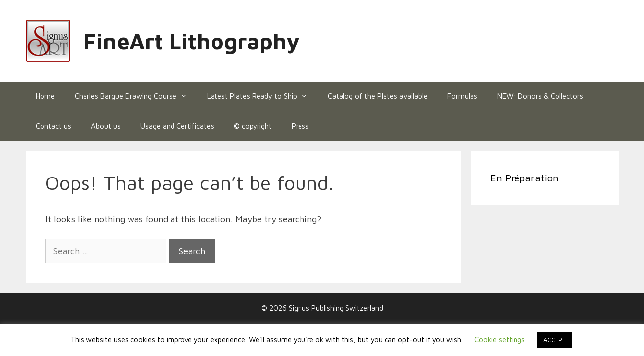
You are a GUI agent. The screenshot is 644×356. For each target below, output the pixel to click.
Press (300, 126)
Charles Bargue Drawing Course (136, 96)
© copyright (253, 126)
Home (45, 96)
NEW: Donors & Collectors (540, 96)
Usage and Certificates (177, 126)
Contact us (53, 126)
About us (106, 126)
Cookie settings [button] (500, 339)
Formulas (462, 96)
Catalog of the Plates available (378, 96)
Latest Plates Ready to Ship (262, 96)
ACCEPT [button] (555, 340)
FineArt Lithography (192, 41)
